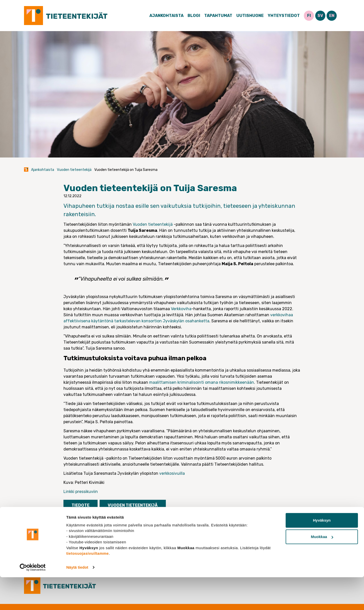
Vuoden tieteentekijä (74, 170)
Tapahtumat (218, 16)
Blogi (194, 16)
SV (320, 16)
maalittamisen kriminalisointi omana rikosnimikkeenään (202, 382)
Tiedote (81, 505)
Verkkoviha (181, 309)
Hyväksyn (322, 553)
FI (309, 16)
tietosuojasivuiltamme (87, 586)
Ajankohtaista (166, 16)
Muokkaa (322, 569)
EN (332, 16)
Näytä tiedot (77, 600)
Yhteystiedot (284, 16)
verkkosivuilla (172, 473)
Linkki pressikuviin (81, 492)
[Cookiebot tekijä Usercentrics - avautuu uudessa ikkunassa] (33, 600)
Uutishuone (250, 16)
